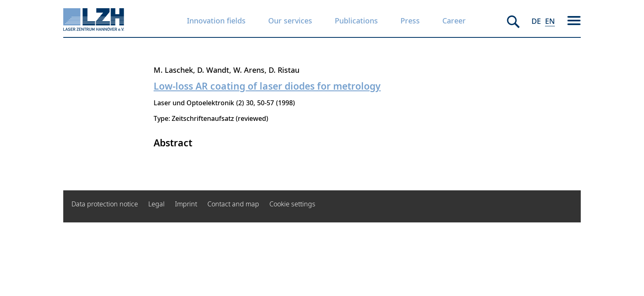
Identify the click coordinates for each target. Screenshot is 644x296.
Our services (290, 21)
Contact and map (233, 204)
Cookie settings (292, 204)
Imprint (186, 204)
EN (550, 21)
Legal (156, 204)
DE (536, 21)
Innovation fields (216, 21)
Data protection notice (105, 204)
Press (410, 21)
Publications (356, 21)
